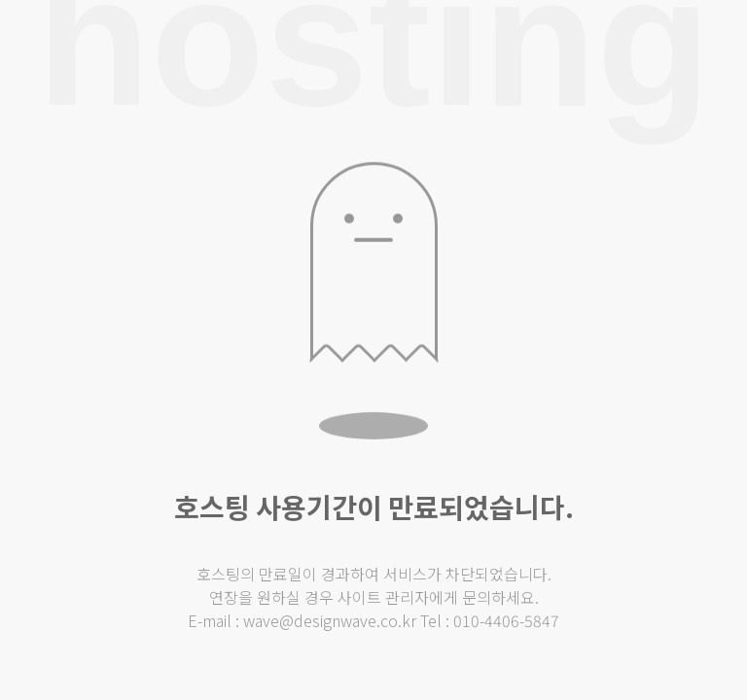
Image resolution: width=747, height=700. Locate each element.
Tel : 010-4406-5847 (490, 620)
